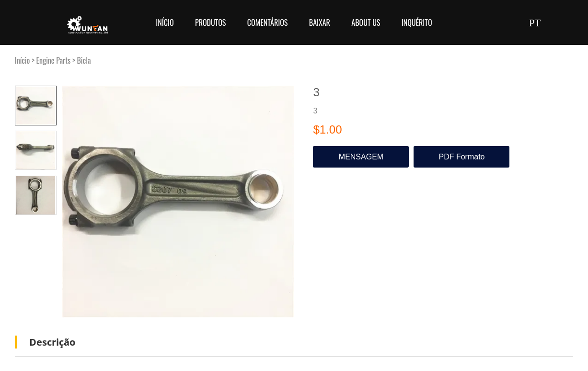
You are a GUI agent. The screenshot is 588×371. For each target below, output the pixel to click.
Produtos (210, 22)
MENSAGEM (361, 157)
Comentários (268, 22)
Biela (84, 60)
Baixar (320, 22)
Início (165, 22)
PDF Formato (461, 157)
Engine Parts (54, 60)
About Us (366, 22)
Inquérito (417, 22)
